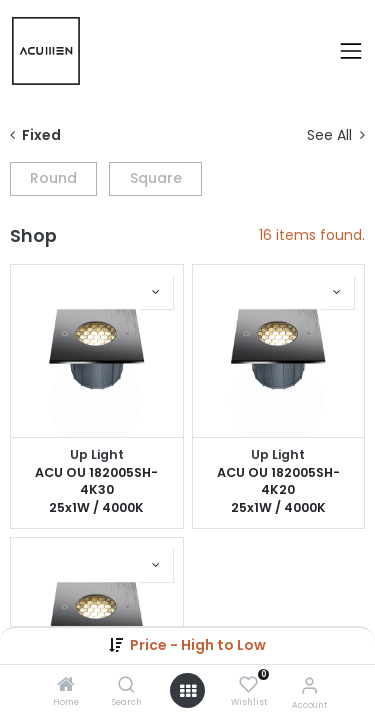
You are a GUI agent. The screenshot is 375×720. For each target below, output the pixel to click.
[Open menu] (188, 691)
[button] (198, 645)
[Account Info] (309, 685)
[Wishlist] (248, 685)
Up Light (97, 454)
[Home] (66, 686)
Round (53, 178)
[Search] (126, 686)
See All (336, 135)
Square (156, 178)
